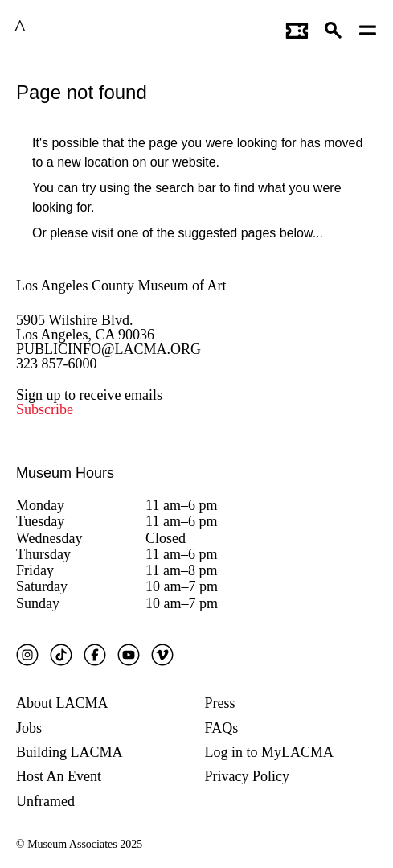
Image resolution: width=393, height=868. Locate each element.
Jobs (29, 728)
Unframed (45, 801)
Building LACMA (70, 752)
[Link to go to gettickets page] (297, 28)
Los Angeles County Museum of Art (121, 286)
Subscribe (45, 409)
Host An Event (59, 776)
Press (220, 703)
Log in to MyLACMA (270, 752)
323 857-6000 (57, 364)
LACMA (59, 28)
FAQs (222, 728)
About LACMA (62, 703)
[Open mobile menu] (368, 28)
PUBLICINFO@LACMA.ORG (108, 349)
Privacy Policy (248, 776)
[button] (334, 28)
